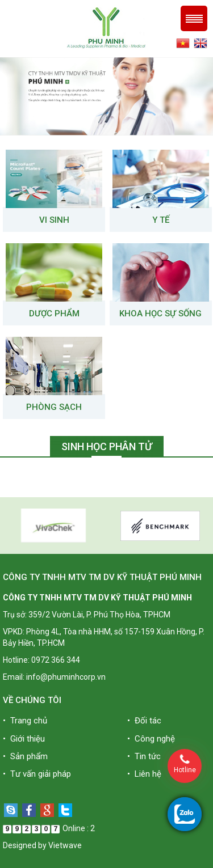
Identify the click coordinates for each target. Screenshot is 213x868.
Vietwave (65, 845)
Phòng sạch (54, 407)
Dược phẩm (54, 314)
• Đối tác (144, 721)
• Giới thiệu (24, 739)
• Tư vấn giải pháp (37, 774)
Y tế (161, 220)
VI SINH (54, 220)
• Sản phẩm (25, 756)
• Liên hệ (144, 774)
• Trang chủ (25, 721)
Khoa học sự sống (160, 314)
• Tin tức (144, 756)
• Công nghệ (151, 739)
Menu (194, 18)
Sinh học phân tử (107, 446)
